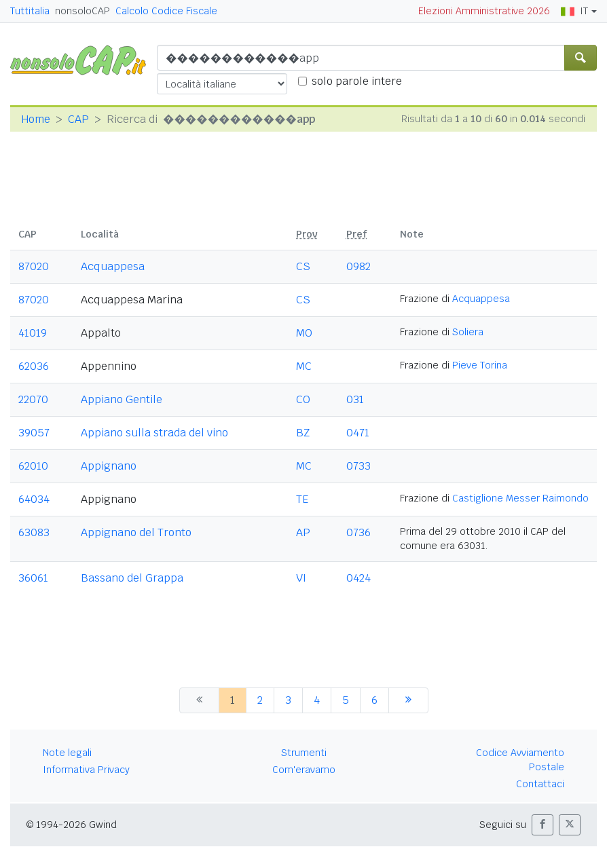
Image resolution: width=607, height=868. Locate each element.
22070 (33, 399)
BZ (303, 433)
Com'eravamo (304, 770)
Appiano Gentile (122, 399)
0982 (358, 266)
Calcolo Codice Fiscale (166, 11)
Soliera (468, 332)
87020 (34, 266)
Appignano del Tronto (136, 532)
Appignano (109, 466)
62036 (34, 366)
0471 (358, 433)
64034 (34, 499)
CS (303, 266)
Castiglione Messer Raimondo (520, 498)
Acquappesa (113, 266)
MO (304, 333)
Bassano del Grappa (132, 578)
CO (303, 399)
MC (304, 366)
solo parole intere (357, 81)
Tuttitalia (30, 11)
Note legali (67, 753)
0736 (358, 532)
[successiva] (408, 700)
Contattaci (540, 784)
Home (36, 119)
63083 (34, 532)
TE (302, 499)
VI (301, 578)
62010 (33, 466)
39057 (34, 433)
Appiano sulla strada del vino (154, 433)
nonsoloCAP (82, 11)
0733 (358, 466)
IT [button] (574, 11)
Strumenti (304, 753)
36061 (33, 578)
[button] (542, 825)
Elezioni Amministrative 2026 (484, 11)
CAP (78, 119)
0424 (358, 578)
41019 (33, 333)
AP (303, 532)
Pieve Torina (480, 365)
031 (355, 399)
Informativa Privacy (86, 770)
